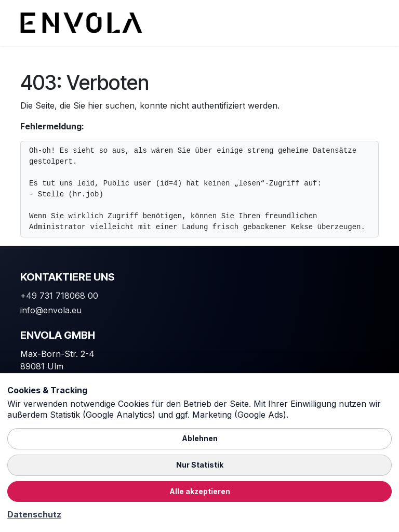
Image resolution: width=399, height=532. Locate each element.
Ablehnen (200, 438)
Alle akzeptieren (200, 491)
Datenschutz (34, 514)
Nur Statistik (200, 465)
